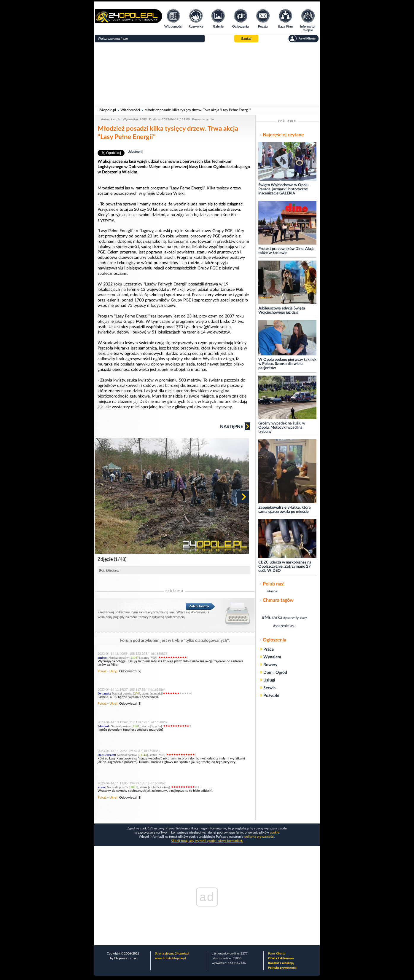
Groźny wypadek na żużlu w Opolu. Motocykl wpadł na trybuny (282, 428)
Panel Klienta (277, 954)
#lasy (303, 618)
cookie (275, 833)
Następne (235, 426)
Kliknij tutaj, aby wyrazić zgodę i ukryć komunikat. (207, 841)
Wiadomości (130, 110)
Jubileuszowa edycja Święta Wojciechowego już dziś (282, 311)
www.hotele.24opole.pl (170, 958)
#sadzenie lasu (284, 626)
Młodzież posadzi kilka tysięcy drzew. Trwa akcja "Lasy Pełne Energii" (198, 110)
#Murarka (272, 617)
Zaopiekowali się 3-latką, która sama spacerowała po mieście (285, 510)
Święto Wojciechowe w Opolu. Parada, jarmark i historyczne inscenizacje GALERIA (284, 189)
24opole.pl (108, 110)
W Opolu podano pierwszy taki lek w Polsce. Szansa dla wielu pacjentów (287, 364)
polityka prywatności (259, 837)
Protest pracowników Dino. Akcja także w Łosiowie (286, 251)
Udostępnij (135, 152)
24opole (272, 591)
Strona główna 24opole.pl (172, 954)
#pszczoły (291, 618)
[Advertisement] (207, 74)
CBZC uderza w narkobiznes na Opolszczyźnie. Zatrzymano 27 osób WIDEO (285, 567)
